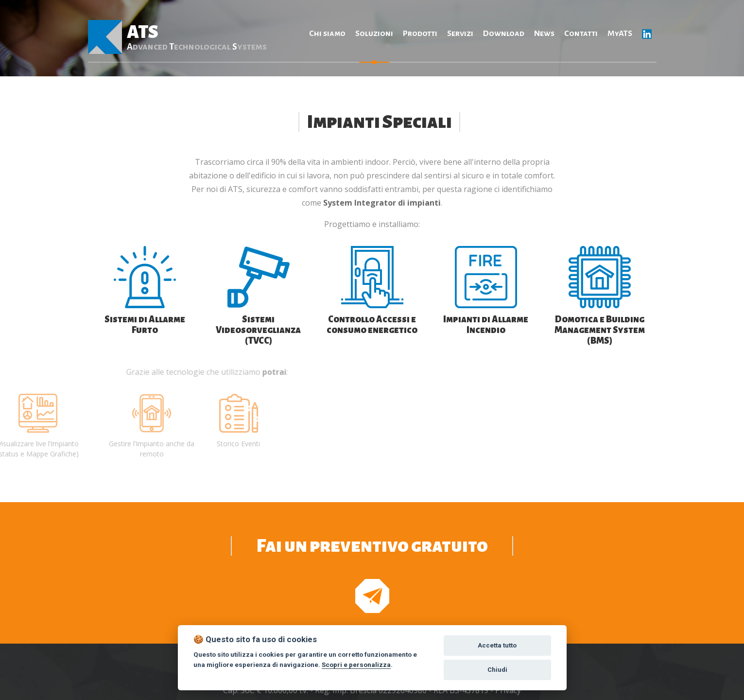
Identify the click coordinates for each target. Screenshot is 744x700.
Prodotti (420, 34)
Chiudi (497, 670)
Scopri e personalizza (356, 665)
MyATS (620, 34)
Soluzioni (374, 34)
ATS (196, 37)
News (544, 34)
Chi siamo (327, 34)
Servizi (460, 34)
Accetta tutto (497, 645)
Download (504, 34)
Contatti (581, 34)
